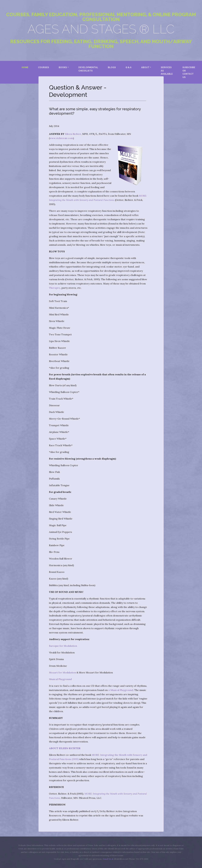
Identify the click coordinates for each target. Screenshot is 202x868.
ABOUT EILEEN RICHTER (65, 748)
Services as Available (167, 71)
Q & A (129, 67)
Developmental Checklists (88, 69)
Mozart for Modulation (62, 672)
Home (26, 67)
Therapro (55, 288)
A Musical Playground (121, 690)
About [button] (145, 67)
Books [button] (63, 67)
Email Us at (108, 859)
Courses (44, 67)
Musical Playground (60, 679)
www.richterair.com (61, 138)
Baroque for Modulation (63, 646)
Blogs (112, 67)
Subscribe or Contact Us (189, 72)
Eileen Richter (73, 134)
